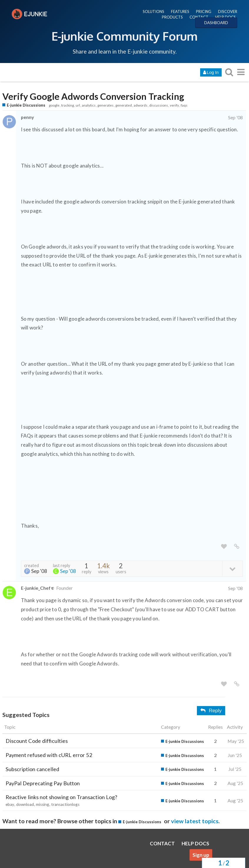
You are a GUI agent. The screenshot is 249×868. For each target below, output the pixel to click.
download (25, 804)
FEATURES (180, 11)
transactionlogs (65, 804)
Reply (211, 711)
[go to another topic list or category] (241, 72)
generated (124, 105)
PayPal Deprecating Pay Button (43, 783)
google (54, 105)
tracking (68, 105)
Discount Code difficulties (37, 741)
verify (174, 105)
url (78, 105)
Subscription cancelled (32, 769)
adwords (141, 105)
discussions (159, 105)
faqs (184, 105)
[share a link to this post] (237, 547)
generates (106, 105)
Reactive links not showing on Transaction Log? (61, 797)
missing (43, 804)
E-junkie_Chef (36, 588)
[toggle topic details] (232, 568)
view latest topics (195, 821)
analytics (89, 105)
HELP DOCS (225, 17)
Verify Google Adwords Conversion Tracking (93, 96)
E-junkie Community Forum (124, 36)
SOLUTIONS (153, 11)
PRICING (204, 11)
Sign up (201, 855)
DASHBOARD (216, 23)
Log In (211, 72)
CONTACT (199, 17)
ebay (10, 804)
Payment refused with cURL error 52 (49, 755)
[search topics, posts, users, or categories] (229, 72)
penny (27, 117)
